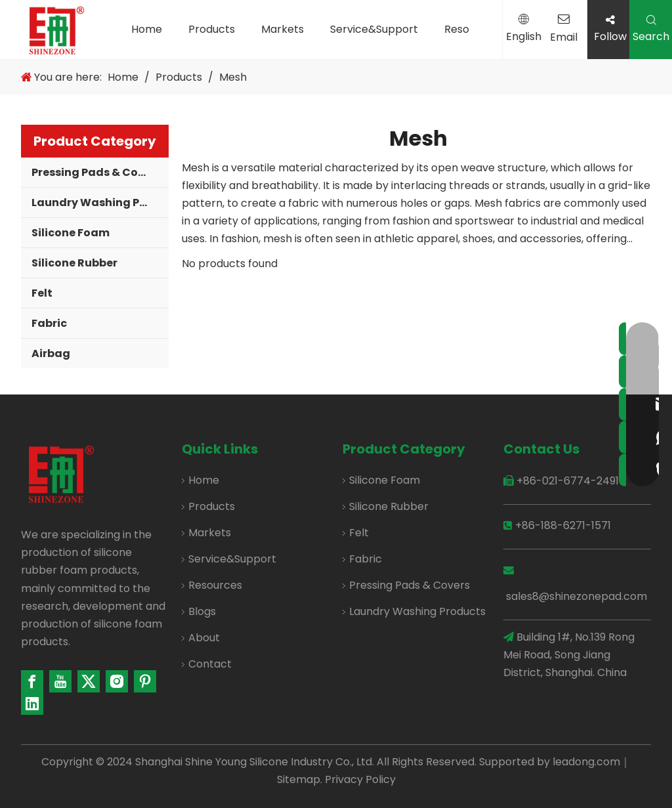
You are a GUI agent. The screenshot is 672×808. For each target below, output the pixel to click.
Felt (42, 293)
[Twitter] (89, 681)
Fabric (49, 323)
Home (147, 29)
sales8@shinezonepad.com (577, 596)
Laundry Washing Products (100, 202)
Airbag (51, 353)
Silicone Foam (71, 233)
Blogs (202, 611)
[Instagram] (117, 681)
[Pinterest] (145, 681)
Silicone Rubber (74, 263)
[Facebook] (32, 681)
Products (212, 29)
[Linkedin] (32, 704)
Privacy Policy (360, 779)
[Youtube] (60, 681)
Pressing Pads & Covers (96, 172)
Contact (210, 664)
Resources (215, 585)
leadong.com (586, 762)
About (204, 638)
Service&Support (374, 29)
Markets (283, 29)
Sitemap (299, 779)
